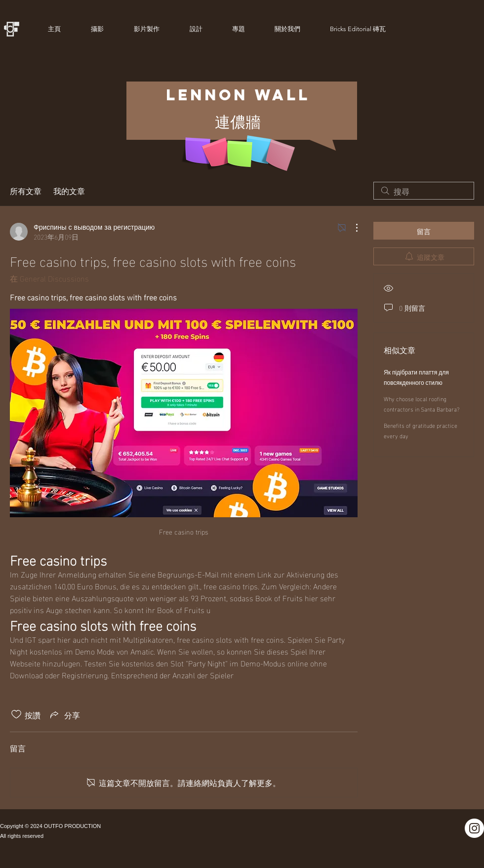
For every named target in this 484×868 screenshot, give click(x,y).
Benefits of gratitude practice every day (421, 430)
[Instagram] (474, 828)
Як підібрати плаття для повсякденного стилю (416, 377)
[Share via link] (64, 715)
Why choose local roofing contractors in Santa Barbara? (422, 403)
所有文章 (26, 191)
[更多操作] (352, 228)
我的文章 (69, 191)
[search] (424, 191)
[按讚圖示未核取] (16, 714)
